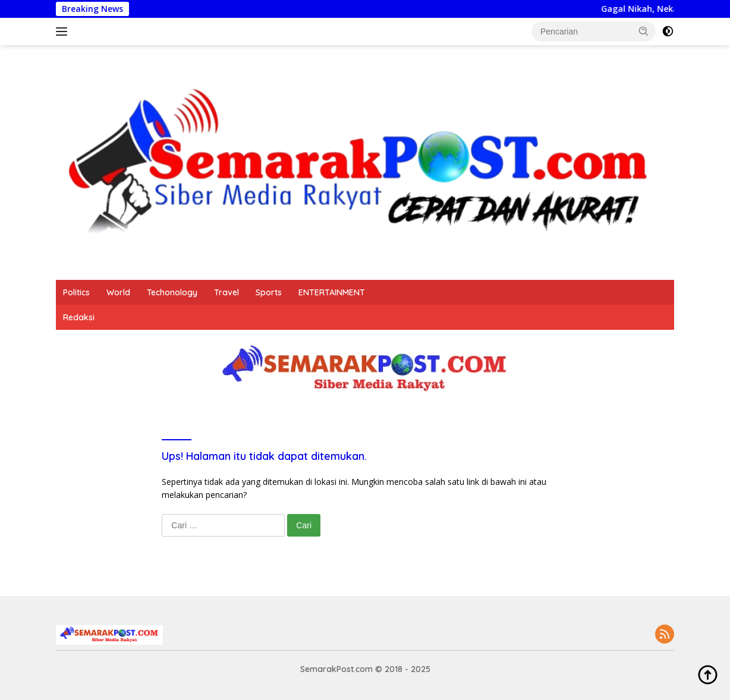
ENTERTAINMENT (332, 292)
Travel (226, 292)
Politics (76, 292)
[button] (644, 31)
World (118, 292)
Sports (269, 292)
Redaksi (79, 317)
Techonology (172, 292)
